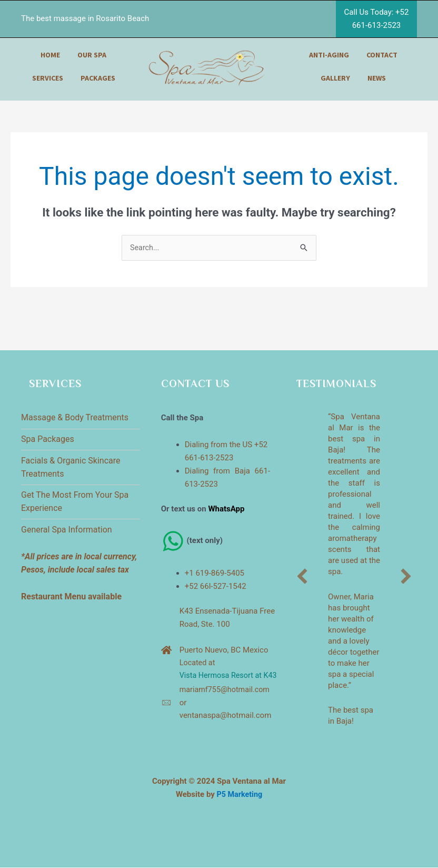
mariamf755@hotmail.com (227, 704)
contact (382, 55)
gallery (335, 78)
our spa (92, 55)
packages (98, 78)
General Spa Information (67, 530)
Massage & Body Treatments (75, 418)
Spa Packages (48, 440)
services (48, 78)
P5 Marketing (240, 795)
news (377, 78)
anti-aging (329, 55)
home (50, 55)
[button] (302, 577)
